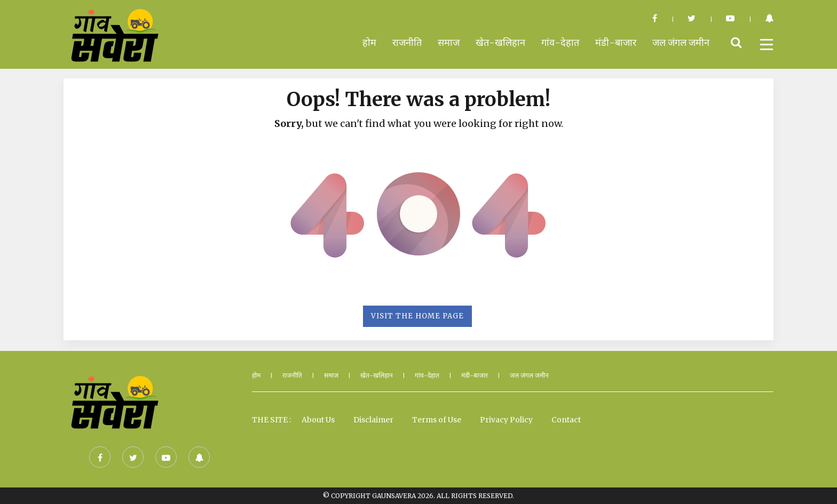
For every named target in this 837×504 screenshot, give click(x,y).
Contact (566, 420)
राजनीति (407, 42)
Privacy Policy (506, 420)
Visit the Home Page (417, 316)
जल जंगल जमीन (681, 42)
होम (369, 42)
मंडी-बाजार (616, 42)
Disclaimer (373, 420)
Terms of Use (437, 420)
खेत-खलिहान (500, 42)
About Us (318, 420)
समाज (449, 42)
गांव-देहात (560, 42)
